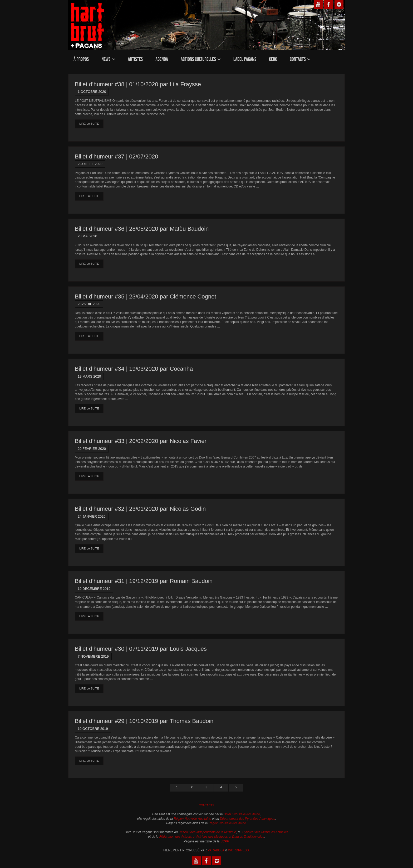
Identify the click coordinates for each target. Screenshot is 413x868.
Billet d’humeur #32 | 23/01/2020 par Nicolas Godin (140, 509)
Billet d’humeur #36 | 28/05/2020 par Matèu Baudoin (142, 229)
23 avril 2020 (89, 304)
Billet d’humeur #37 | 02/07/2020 (116, 156)
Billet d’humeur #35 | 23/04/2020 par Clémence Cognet (146, 296)
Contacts (207, 805)
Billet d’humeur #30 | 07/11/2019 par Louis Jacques (141, 649)
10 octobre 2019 (93, 729)
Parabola (216, 850)
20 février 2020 (92, 449)
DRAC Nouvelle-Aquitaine (242, 814)
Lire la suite (89, 124)
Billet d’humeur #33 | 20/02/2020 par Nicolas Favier (141, 441)
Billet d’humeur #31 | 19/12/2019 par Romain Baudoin (144, 581)
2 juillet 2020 (90, 164)
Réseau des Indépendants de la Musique (207, 832)
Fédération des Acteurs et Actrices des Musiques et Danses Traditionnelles (212, 837)
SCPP (225, 841)
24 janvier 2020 (92, 516)
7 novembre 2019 (93, 656)
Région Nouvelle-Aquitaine (192, 819)
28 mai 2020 (87, 236)
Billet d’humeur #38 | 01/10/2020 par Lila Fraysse (138, 84)
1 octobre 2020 (92, 92)
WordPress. (239, 850)
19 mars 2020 (89, 376)
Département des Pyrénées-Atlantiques (247, 819)
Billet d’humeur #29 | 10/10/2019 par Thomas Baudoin (144, 721)
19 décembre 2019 (94, 589)
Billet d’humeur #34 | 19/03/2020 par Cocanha (134, 369)
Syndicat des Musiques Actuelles (265, 832)
